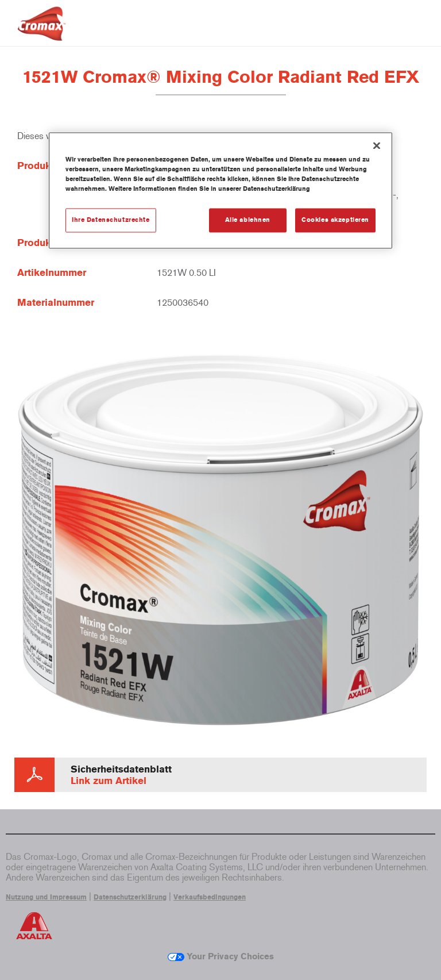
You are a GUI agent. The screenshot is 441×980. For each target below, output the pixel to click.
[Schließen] (377, 145)
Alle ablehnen (248, 220)
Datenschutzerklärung (130, 897)
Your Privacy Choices (221, 956)
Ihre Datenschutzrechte (111, 220)
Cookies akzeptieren (335, 220)
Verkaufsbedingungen (210, 897)
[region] (220, 190)
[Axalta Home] (42, 32)
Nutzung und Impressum (46, 897)
